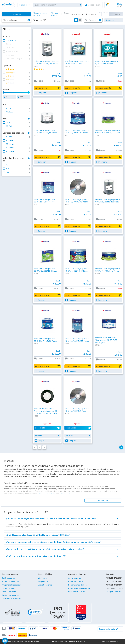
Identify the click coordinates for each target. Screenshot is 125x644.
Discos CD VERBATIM (47, 494)
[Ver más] (103, 501)
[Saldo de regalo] (12, 641)
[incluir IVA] (109, 629)
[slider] (4, 92)
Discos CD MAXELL (68, 494)
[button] (24, 5)
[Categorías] (16, 14)
